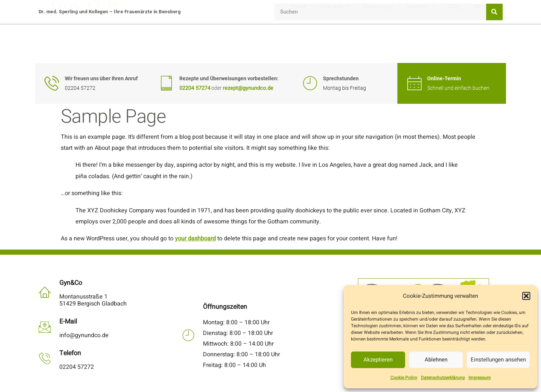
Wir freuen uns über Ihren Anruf (101, 79)
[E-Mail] (45, 327)
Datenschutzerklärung (443, 378)
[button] (526, 296)
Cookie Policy (404, 378)
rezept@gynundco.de (248, 88)
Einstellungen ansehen (498, 360)
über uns (335, 44)
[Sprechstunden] (310, 83)
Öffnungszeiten (225, 307)
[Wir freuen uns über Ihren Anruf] (52, 83)
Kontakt (488, 44)
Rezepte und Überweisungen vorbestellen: (229, 79)
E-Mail (68, 322)
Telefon (70, 353)
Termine (421, 44)
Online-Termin (444, 79)
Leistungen (378, 44)
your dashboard (195, 239)
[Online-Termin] (414, 83)
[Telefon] (45, 358)
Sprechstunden (341, 79)
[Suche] (494, 12)
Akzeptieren (378, 360)
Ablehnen (436, 360)
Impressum (480, 378)
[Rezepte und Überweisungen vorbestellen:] (166, 83)
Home (298, 44)
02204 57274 (195, 88)
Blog (455, 44)
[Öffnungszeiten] (188, 335)
